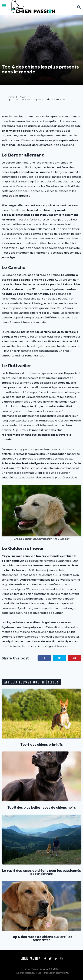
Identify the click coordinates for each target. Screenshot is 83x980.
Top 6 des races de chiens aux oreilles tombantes (41, 938)
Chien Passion (31, 958)
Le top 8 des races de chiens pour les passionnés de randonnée (41, 872)
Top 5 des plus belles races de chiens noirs (42, 808)
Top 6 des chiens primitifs (41, 745)
